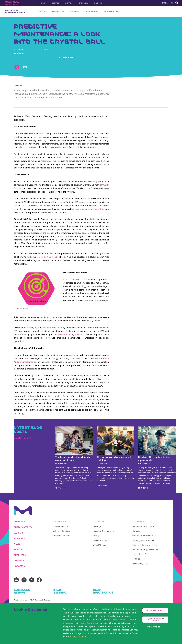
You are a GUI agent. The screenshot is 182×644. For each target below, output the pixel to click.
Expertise (55, 3)
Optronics (136, 531)
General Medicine (100, 540)
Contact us (21, 561)
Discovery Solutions (62, 536)
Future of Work (92, 11)
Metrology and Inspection (143, 540)
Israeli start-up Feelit (47, 257)
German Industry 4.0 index (71, 334)
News (17, 544)
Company (42, 3)
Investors (98, 3)
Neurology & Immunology (104, 531)
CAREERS (165, 3)
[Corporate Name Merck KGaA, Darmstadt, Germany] (12, 3)
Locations (20, 566)
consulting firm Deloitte (53, 328)
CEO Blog (136, 559)
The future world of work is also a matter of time (73, 459)
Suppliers (20, 555)
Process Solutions (61, 526)
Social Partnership (111, 11)
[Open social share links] (17, 67)
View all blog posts (21, 438)
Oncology (97, 526)
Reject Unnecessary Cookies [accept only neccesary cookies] (155, 619)
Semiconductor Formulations (144, 536)
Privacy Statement (78, 637)
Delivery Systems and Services (145, 545)
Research (68, 3)
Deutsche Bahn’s (96, 209)
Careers (19, 533)
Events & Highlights (141, 564)
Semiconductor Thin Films (143, 526)
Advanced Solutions (62, 531)
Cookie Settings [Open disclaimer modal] (153, 627)
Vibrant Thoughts (100, 545)
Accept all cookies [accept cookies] (155, 610)
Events (18, 549)
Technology (75, 11)
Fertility (96, 536)
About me (42, 11)
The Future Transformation (15, 11)
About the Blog (58, 11)
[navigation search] (177, 3)
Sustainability (23, 527)
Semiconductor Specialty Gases (145, 550)
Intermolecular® (139, 554)
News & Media (83, 3)
